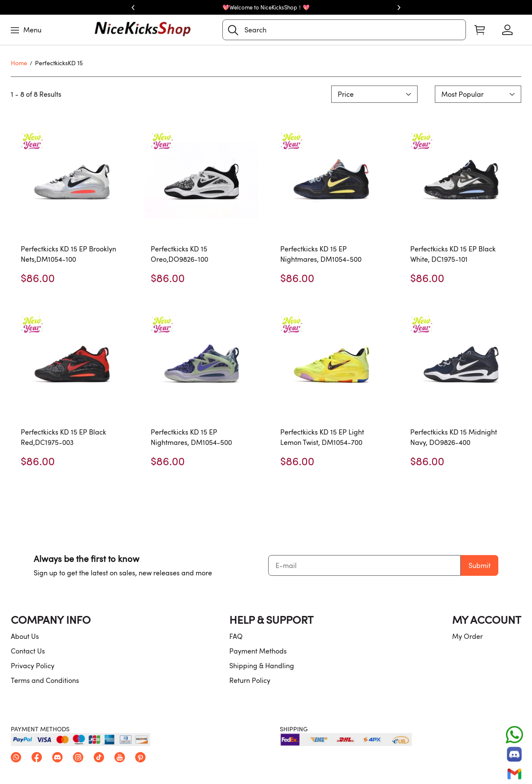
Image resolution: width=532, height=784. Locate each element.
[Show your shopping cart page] (480, 30)
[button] (233, 30)
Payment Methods (258, 651)
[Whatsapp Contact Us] (514, 735)
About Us (25, 636)
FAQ (236, 636)
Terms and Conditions (45, 680)
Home (19, 63)
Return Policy (250, 680)
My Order (467, 636)
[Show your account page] (507, 30)
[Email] (514, 774)
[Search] (344, 30)
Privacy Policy (33, 666)
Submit (480, 565)
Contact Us (28, 651)
